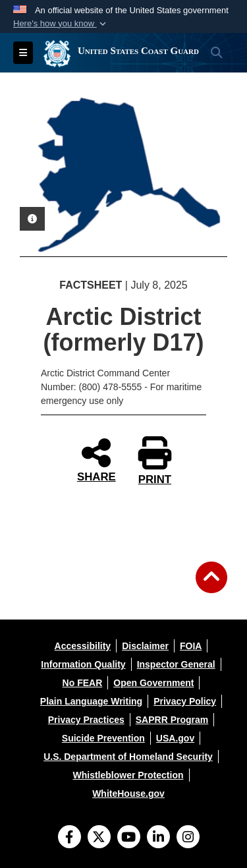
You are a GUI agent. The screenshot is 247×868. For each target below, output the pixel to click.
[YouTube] (129, 838)
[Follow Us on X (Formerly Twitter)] (99, 838)
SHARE (96, 459)
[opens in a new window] (83, 646)
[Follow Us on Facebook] (69, 838)
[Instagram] (188, 838)
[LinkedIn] (158, 838)
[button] (61, 24)
